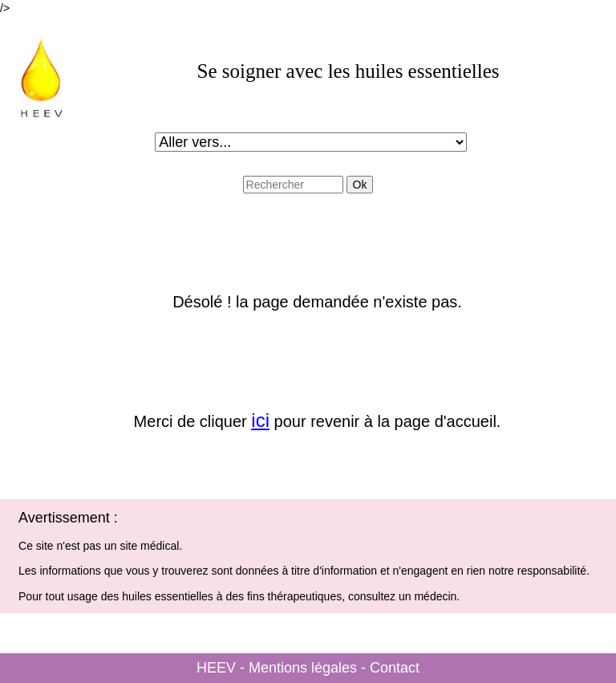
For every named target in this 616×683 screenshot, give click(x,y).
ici (260, 420)
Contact (395, 668)
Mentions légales (303, 668)
